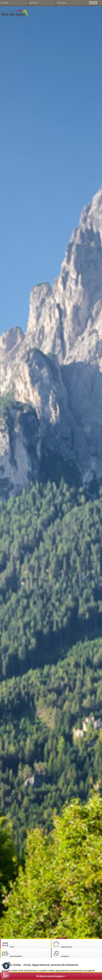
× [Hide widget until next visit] (9, 963)
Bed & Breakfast (12, 953)
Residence (61, 953)
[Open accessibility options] (6, 966)
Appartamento (62, 944)
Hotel (8, 944)
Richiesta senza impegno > (34, 976)
